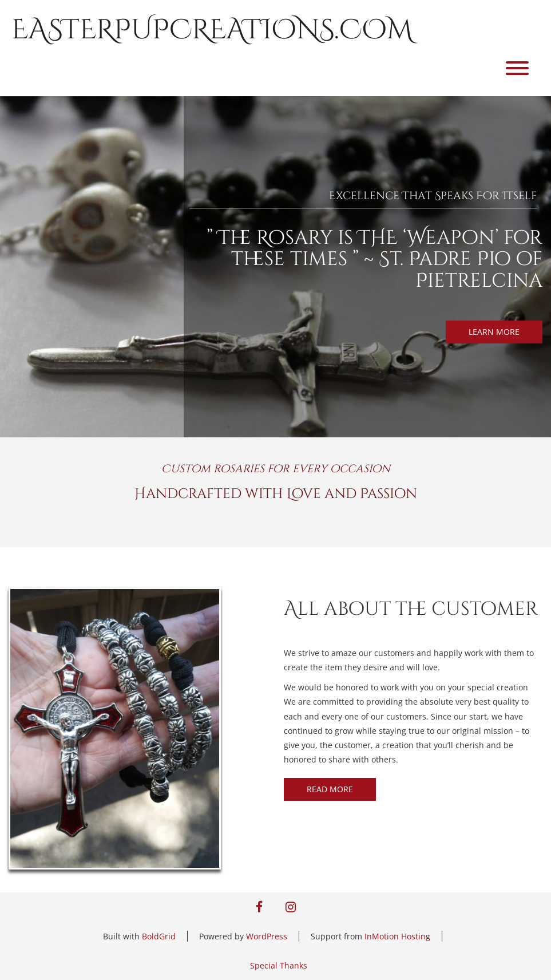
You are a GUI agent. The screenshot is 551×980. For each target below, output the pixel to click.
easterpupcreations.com (212, 30)
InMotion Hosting (397, 936)
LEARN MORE (494, 332)
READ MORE (330, 789)
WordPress (267, 936)
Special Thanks (279, 965)
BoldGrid (159, 936)
